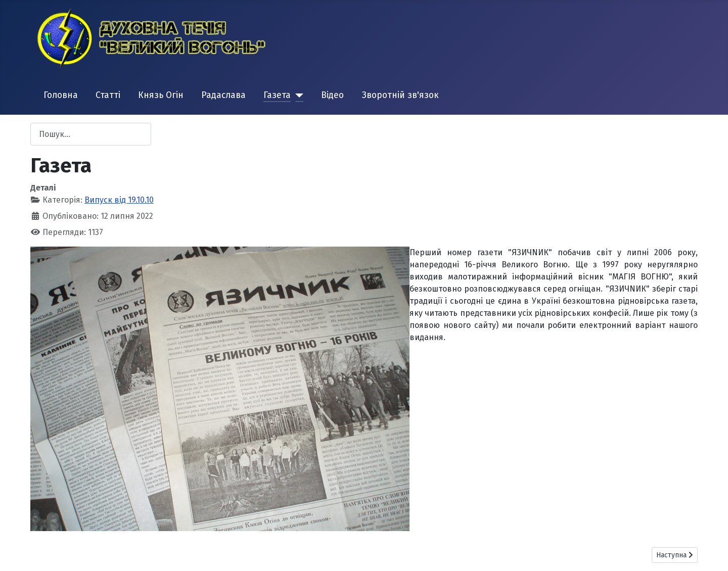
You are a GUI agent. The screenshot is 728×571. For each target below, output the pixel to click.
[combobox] (91, 134)
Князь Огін (161, 95)
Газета (277, 95)
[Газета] (297, 96)
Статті (108, 95)
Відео (332, 95)
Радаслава (223, 95)
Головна (61, 95)
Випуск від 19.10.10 (119, 200)
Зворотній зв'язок (400, 95)
